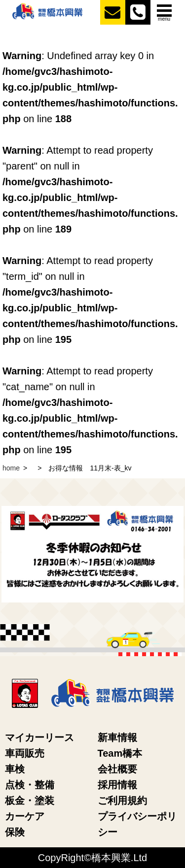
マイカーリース (39, 737)
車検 (15, 769)
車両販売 (25, 753)
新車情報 (117, 737)
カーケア (25, 816)
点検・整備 (30, 785)
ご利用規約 (122, 801)
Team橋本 (120, 753)
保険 (15, 832)
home (11, 468)
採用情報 (117, 785)
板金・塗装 (30, 801)
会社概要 (117, 769)
